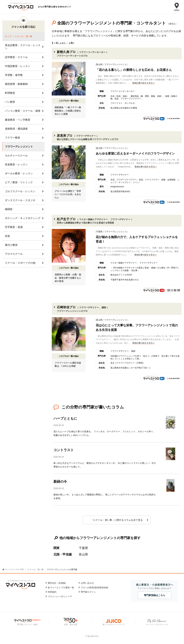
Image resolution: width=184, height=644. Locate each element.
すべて (8, 36)
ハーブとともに (65, 418)
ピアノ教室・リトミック (19, 182)
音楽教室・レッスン (16, 164)
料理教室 (10, 93)
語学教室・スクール (16, 57)
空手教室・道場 (14, 227)
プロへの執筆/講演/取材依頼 (94, 588)
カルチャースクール (16, 155)
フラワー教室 (13, 138)
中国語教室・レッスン (18, 66)
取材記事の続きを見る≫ (144, 83)
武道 (7, 236)
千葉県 (83, 548)
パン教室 (10, 102)
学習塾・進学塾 (14, 75)
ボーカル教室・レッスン (19, 173)
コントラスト (64, 450)
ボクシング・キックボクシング (23, 218)
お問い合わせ (87, 583)
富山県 (83, 554)
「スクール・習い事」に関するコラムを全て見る (117, 520)
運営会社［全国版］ (58, 583)
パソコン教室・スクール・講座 (23, 111)
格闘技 (9, 209)
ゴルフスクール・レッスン (20, 191)
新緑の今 (60, 482)
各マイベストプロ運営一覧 (61, 588)
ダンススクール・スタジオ (20, 200)
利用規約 (52, 592)
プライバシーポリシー (59, 597)
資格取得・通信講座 (16, 129)
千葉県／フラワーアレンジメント (111, 232)
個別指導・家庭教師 (16, 84)
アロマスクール (14, 254)
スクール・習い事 (24, 36)
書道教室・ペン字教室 (18, 120)
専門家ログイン (88, 592)
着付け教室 (11, 245)
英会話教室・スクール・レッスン (23, 47)
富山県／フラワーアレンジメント (111, 64)
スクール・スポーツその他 (20, 263)
